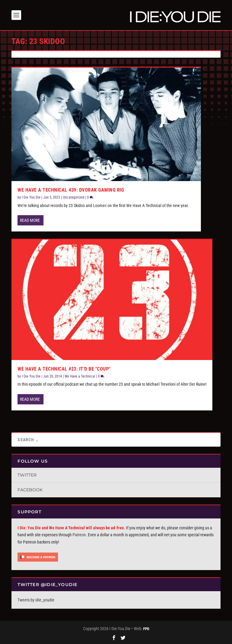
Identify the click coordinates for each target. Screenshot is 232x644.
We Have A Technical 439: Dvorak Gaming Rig (71, 190)
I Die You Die (31, 197)
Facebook (30, 490)
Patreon (79, 535)
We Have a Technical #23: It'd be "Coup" (64, 369)
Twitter (27, 475)
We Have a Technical (80, 376)
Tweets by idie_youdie (36, 600)
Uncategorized (74, 197)
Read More (30, 220)
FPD (146, 629)
